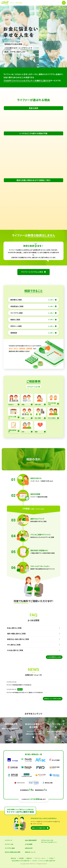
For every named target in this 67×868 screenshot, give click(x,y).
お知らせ (20, 696)
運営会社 (13, 865)
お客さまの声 (29, 855)
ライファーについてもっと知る (32, 279)
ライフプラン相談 (10, 855)
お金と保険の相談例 (31, 847)
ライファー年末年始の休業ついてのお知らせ (19, 692)
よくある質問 (29, 851)
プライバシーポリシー (40, 865)
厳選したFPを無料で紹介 (39, 835)
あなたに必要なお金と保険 (13, 859)
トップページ (9, 847)
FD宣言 (51, 865)
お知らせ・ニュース (30, 859)
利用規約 (21, 865)
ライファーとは (9, 851)
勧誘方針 (29, 865)
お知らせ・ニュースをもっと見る (53, 706)
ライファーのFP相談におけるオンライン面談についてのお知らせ (25, 699)
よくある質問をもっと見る (54, 664)
